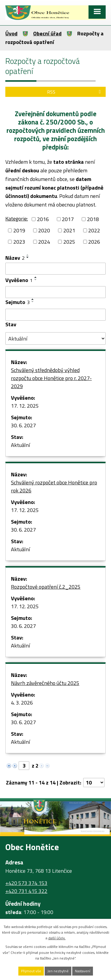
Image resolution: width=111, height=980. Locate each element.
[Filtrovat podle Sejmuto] (55, 315)
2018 (93, 219)
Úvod (11, 33)
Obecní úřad (47, 33)
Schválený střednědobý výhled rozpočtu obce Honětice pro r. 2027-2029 (51, 378)
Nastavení (83, 971)
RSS (75, 92)
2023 (19, 242)
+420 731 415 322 (26, 891)
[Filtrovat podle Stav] (55, 338)
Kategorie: (17, 219)
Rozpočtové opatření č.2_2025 (46, 587)
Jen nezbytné (58, 971)
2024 (44, 242)
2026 (94, 242)
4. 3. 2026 (22, 703)
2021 (69, 230)
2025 (69, 242)
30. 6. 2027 (23, 425)
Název (15, 258)
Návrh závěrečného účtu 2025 (45, 683)
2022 (94, 230)
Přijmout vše (31, 971)
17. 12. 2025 (25, 406)
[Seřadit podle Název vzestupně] (28, 255)
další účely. (57, 938)
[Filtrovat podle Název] (55, 269)
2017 (68, 219)
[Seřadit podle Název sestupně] (28, 257)
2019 (19, 230)
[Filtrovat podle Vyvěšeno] (55, 292)
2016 (43, 219)
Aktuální (20, 445)
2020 (44, 230)
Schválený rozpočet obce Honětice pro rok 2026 (54, 486)
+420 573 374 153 (26, 883)
